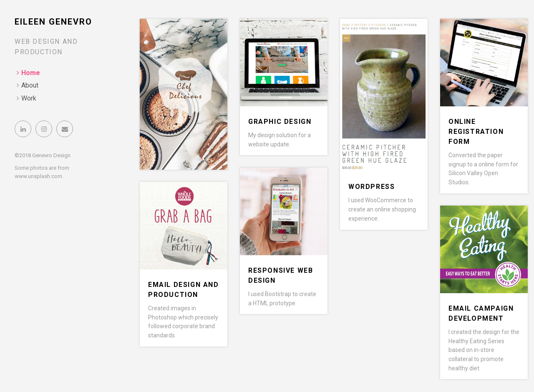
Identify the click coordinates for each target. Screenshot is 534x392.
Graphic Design (280, 122)
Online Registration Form (476, 132)
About (30, 85)
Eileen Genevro (53, 22)
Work (29, 98)
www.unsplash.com (38, 176)
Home (31, 73)
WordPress (372, 187)
